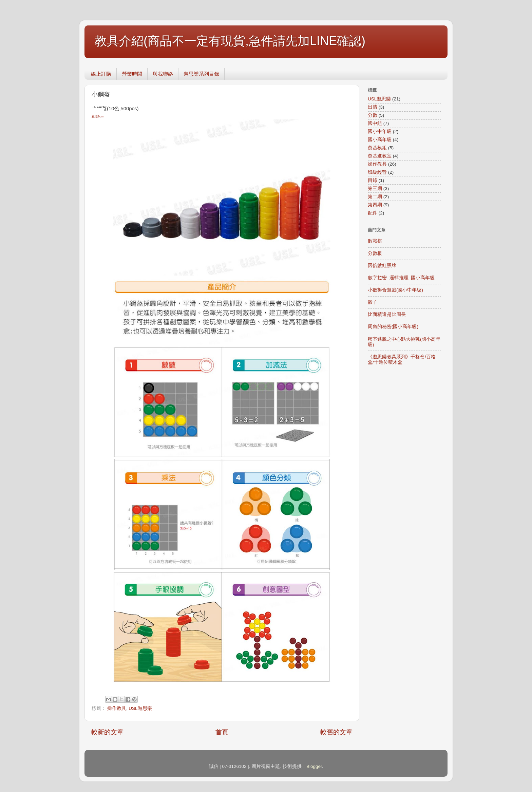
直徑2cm (98, 116)
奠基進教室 (380, 156)
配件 (373, 213)
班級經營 (377, 172)
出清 (373, 107)
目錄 (373, 180)
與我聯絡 (163, 74)
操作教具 (117, 708)
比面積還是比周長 (387, 314)
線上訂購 (101, 74)
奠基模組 (377, 148)
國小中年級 (380, 131)
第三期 (375, 188)
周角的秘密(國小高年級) (393, 327)
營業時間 (132, 74)
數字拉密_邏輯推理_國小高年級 (401, 278)
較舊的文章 (336, 732)
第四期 (375, 205)
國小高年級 (380, 140)
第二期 (375, 197)
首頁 (222, 732)
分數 (373, 115)
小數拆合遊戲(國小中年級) (395, 290)
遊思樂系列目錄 (201, 74)
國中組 (375, 123)
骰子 (373, 302)
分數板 (375, 253)
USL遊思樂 (140, 708)
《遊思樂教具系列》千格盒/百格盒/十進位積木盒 (402, 360)
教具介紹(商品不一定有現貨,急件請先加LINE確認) (230, 41)
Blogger (314, 766)
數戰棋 (375, 241)
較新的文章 (107, 732)
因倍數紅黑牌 (382, 266)
